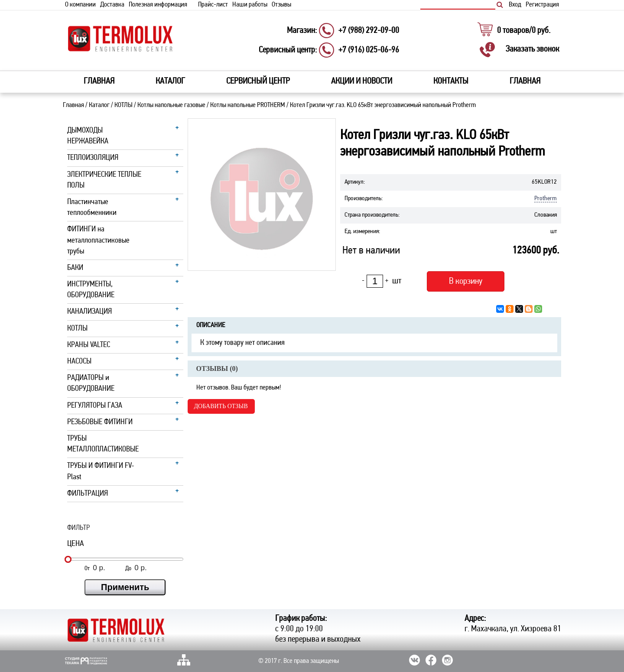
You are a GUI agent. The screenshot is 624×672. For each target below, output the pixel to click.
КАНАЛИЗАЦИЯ (89, 312)
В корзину (466, 281)
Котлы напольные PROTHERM (248, 105)
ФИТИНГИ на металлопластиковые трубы (98, 240)
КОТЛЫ (123, 105)
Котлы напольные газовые (171, 105)
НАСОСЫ (79, 362)
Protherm (546, 199)
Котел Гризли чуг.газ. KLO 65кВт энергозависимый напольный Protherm (383, 105)
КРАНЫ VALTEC (89, 345)
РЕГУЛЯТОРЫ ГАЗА (95, 406)
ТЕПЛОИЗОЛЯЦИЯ (93, 158)
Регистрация (542, 5)
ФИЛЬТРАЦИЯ (88, 494)
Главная (99, 81)
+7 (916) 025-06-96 (369, 50)
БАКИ (75, 268)
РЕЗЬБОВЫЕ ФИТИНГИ (100, 422)
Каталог (99, 105)
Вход (515, 5)
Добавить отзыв (221, 406)
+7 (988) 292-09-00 (369, 31)
